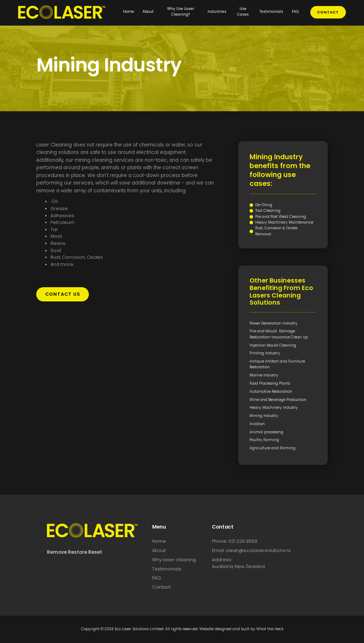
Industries (217, 12)
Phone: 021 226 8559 (235, 541)
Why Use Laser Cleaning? (181, 12)
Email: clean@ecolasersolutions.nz (251, 550)
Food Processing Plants (270, 383)
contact (328, 12)
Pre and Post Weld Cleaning (281, 217)
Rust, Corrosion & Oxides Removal (276, 231)
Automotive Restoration (271, 392)
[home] (68, 12)
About (148, 12)
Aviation (257, 424)
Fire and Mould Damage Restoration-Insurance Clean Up (279, 334)
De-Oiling (264, 205)
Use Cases (243, 12)
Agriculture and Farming (272, 448)
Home (129, 12)
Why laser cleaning (174, 560)
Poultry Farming (264, 440)
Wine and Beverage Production (278, 400)
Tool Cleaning (268, 211)
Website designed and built (224, 629)
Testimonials (271, 12)
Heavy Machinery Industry (274, 408)
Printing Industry (265, 353)
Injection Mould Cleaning (273, 345)
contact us (63, 294)
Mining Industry (264, 416)
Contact (161, 587)
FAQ (295, 12)
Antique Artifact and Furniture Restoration (277, 364)
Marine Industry (264, 375)
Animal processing (266, 432)
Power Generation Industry (274, 323)
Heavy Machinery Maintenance (284, 222)
